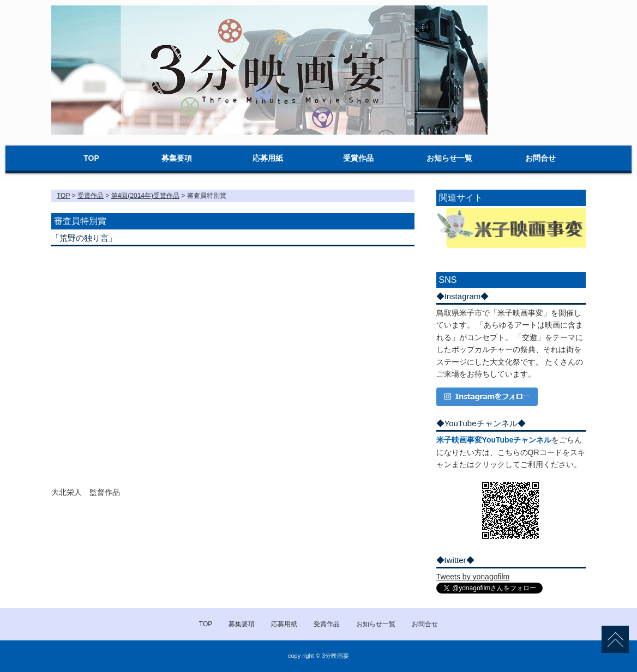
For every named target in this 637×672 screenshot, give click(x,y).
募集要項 (177, 158)
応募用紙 (268, 158)
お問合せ (540, 158)
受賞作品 (358, 158)
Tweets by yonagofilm (473, 577)
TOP (91, 158)
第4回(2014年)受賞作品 (145, 196)
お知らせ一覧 (449, 158)
